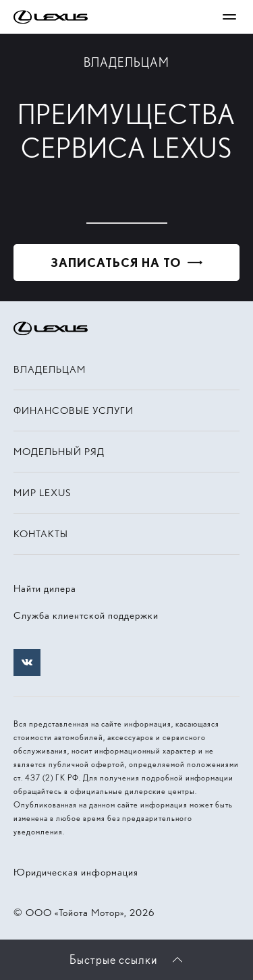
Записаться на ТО (116, 263)
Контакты (41, 534)
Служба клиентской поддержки (86, 615)
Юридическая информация (76, 872)
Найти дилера (45, 588)
